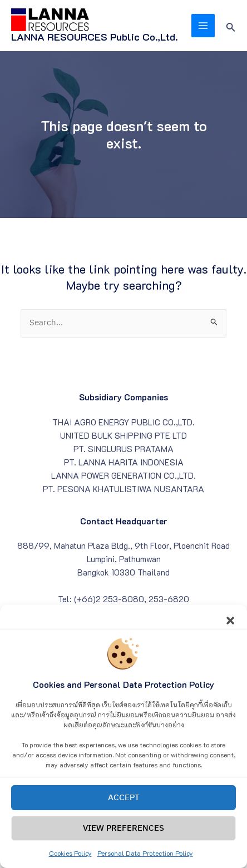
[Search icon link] (231, 26)
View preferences (123, 840)
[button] (230, 631)
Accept (124, 810)
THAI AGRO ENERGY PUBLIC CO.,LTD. (123, 422)
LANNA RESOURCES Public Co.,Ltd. (95, 37)
